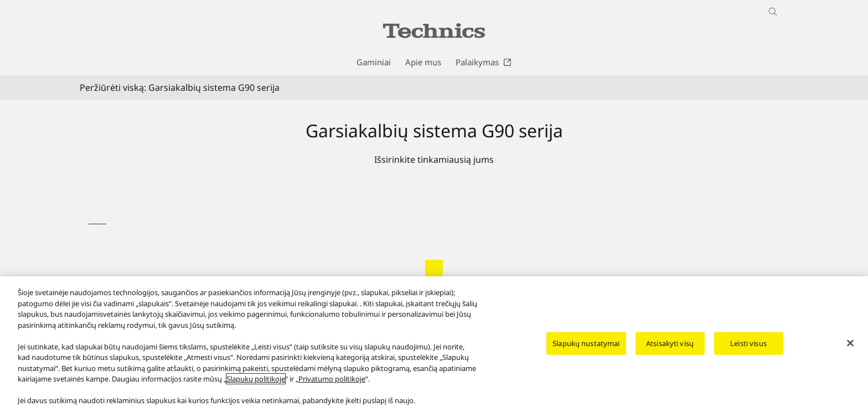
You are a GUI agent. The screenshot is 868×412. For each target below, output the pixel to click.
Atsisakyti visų (670, 352)
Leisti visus (748, 352)
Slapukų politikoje (256, 388)
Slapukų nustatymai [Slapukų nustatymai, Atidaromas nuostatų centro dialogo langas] (586, 352)
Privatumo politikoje (332, 388)
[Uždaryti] (850, 352)
